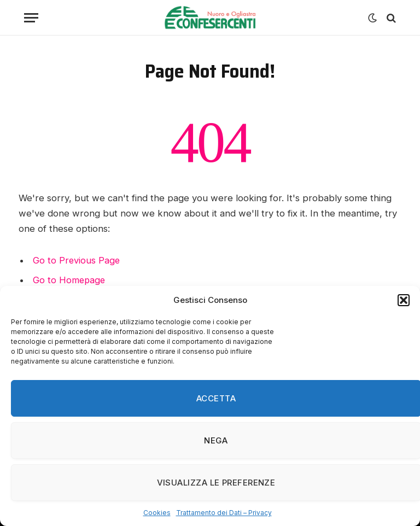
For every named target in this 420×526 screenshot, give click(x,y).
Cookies (157, 513)
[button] (404, 300)
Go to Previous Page (77, 260)
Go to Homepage (70, 280)
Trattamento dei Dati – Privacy (224, 513)
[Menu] (31, 18)
